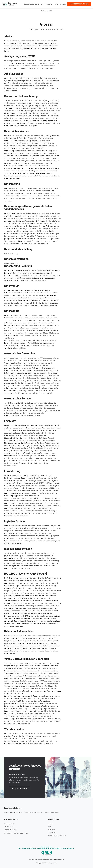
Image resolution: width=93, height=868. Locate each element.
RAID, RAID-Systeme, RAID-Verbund (26, 573)
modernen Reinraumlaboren (22, 278)
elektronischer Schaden (18, 398)
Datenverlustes (38, 101)
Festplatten (37, 275)
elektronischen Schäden (32, 538)
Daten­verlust (12, 286)
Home (43, 11)
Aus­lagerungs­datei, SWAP (20, 56)
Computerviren (24, 305)
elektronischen (9, 196)
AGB (49, 826)
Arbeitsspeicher (18, 66)
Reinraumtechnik (48, 385)
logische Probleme (49, 503)
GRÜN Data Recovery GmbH (57, 859)
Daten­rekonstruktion (16, 259)
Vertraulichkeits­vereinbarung (57, 835)
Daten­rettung (12, 184)
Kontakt (63, 4)
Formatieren (9, 146)
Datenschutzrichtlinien (38, 280)
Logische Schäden (11, 300)
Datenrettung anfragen (79, 4)
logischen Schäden (11, 48)
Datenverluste (9, 373)
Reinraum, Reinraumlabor (19, 631)
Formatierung (9, 305)
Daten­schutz (12, 311)
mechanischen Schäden (27, 196)
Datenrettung (46, 4)
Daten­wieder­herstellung (18, 249)
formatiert (26, 530)
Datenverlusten (41, 41)
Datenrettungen (50, 453)
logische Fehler (45, 373)
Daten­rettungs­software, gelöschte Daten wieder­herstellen (28, 207)
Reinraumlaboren (12, 198)
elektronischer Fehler (21, 448)
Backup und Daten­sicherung (21, 96)
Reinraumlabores (10, 465)
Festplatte (20, 46)
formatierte (22, 141)
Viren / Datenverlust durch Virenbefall (26, 658)
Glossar (50, 824)
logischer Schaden (15, 521)
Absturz (9, 36)
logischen (51, 193)
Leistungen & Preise (32, 4)
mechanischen (14, 538)
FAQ (56, 4)
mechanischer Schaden (18, 548)
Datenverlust (14, 191)
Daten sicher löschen (17, 131)
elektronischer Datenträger (20, 353)
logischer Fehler (31, 445)
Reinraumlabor (13, 563)
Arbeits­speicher (14, 74)
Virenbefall (8, 618)
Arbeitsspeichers (47, 63)
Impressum (51, 829)
